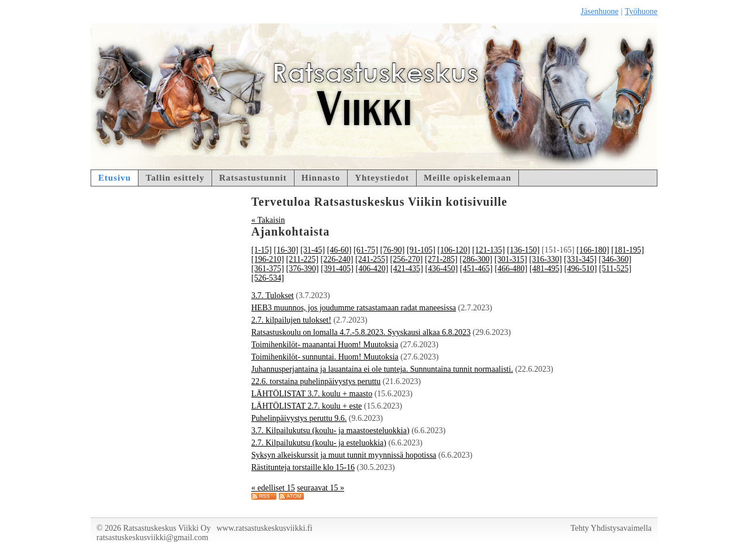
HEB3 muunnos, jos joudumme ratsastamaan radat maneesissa (354, 308)
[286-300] (476, 259)
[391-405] (337, 269)
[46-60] (340, 250)
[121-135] (489, 250)
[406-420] (372, 269)
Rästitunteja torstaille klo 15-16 (303, 467)
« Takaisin (268, 220)
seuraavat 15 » (321, 488)
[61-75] (366, 250)
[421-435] (407, 269)
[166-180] (593, 250)
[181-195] (628, 250)
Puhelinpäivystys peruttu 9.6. (299, 418)
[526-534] (268, 278)
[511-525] (615, 269)
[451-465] (476, 269)
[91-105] (421, 250)
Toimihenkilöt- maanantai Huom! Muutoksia (325, 345)
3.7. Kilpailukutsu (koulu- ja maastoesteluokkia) (330, 431)
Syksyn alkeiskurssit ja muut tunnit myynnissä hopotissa (344, 455)
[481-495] (546, 269)
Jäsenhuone (600, 11)
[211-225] (302, 259)
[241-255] (372, 259)
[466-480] (511, 269)
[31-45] (313, 250)
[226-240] (337, 259)
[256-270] (406, 259)
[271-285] (441, 259)
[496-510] (581, 269)
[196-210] (268, 259)
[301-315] (511, 259)
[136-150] (524, 250)
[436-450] (442, 269)
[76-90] (393, 250)
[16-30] (286, 250)
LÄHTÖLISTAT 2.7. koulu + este (307, 406)
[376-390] (303, 269)
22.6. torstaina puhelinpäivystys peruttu (316, 381)
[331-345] (580, 259)
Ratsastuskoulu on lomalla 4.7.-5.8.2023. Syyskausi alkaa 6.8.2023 (361, 332)
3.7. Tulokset (273, 295)
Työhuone (641, 11)
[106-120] (454, 250)
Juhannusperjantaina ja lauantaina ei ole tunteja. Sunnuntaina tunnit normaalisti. (382, 369)
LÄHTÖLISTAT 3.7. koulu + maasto (312, 394)
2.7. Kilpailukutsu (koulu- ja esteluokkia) (319, 443)
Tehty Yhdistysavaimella (611, 528)
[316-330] (545, 259)
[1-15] (262, 250)
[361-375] (268, 269)
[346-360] (615, 259)
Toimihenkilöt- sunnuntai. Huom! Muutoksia (325, 357)
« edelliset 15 (273, 488)
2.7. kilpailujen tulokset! (291, 320)
